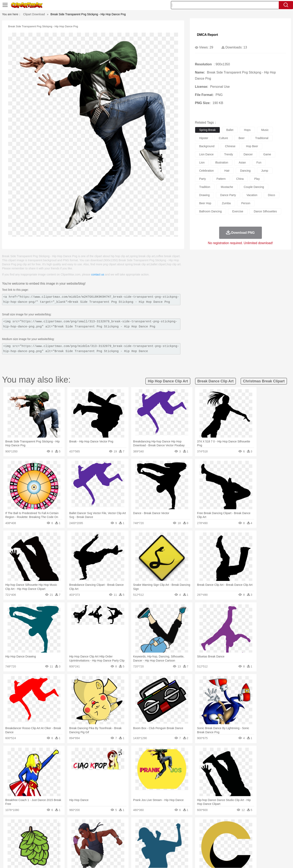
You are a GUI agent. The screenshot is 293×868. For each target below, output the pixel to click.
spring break (207, 130)
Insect (170, 831)
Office (192, 843)
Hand (210, 837)
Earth (94, 824)
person (246, 203)
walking (132, 837)
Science (173, 843)
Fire (101, 824)
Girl (158, 837)
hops (247, 130)
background (207, 146)
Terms (201, 860)
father (173, 837)
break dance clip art (215, 381)
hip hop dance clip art (168, 381)
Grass (131, 824)
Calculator (216, 843)
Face (192, 837)
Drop (212, 824)
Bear (49, 831)
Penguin (216, 831)
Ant (42, 831)
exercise (238, 211)
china (240, 179)
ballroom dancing (210, 211)
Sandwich (114, 849)
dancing (245, 171)
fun (259, 162)
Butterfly (66, 831)
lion (202, 162)
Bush (195, 824)
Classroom (77, 843)
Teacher (55, 843)
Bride (59, 837)
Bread (190, 849)
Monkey (188, 831)
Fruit (95, 849)
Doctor (107, 837)
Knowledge (149, 843)
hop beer (252, 146)
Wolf (244, 831)
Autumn (53, 824)
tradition (205, 187)
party (203, 179)
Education (112, 843)
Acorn (42, 824)
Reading (90, 843)
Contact (231, 860)
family (69, 837)
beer (242, 138)
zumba (226, 203)
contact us (98, 274)
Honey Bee (158, 831)
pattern (221, 179)
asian (242, 162)
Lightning (142, 824)
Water (186, 824)
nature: (31, 824)
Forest (221, 824)
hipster (204, 138)
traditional (262, 138)
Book (65, 843)
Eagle (118, 831)
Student (44, 843)
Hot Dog (213, 849)
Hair (151, 837)
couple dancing (254, 187)
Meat (103, 849)
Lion (178, 831)
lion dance (206, 154)
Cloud (204, 824)
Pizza (171, 849)
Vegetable (139, 849)
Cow (94, 831)
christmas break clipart (264, 381)
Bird (56, 831)
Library (162, 843)
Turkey (235, 831)
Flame (110, 824)
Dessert (63, 849)
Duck (109, 831)
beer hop (205, 203)
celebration (207, 171)
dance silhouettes (265, 211)
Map (138, 843)
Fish (139, 831)
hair (227, 171)
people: (32, 836)
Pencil (101, 843)
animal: (32, 830)
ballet (230, 130)
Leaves (64, 824)
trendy (229, 154)
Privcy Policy (216, 860)
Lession (229, 843)
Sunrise (163, 824)
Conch (84, 824)
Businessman (93, 837)
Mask (42, 837)
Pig (207, 831)
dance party (228, 195)
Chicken (84, 831)
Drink (73, 849)
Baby (51, 837)
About (191, 860)
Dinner (162, 849)
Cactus (74, 824)
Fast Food (84, 849)
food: (30, 849)
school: (32, 843)
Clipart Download (34, 14)
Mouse (198, 831)
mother (79, 837)
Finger (201, 837)
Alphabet (203, 843)
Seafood (126, 849)
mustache (227, 187)
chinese (230, 146)
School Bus (127, 843)
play (257, 179)
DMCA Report (207, 35)
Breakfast (42, 849)
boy (165, 837)
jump (265, 171)
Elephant (129, 831)
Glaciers (120, 824)
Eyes (122, 837)
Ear (115, 837)
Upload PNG (259, 860)
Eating (181, 849)
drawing (204, 195)
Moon (153, 824)
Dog (101, 831)
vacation (252, 195)
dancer (248, 154)
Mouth (183, 837)
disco (272, 195)
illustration (222, 162)
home (143, 837)
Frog (146, 831)
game (267, 154)
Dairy (53, 849)
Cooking (201, 849)
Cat (75, 831)
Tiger (226, 831)
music (265, 130)
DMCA (243, 860)
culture (223, 138)
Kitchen (152, 849)
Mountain (175, 824)
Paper (183, 843)
